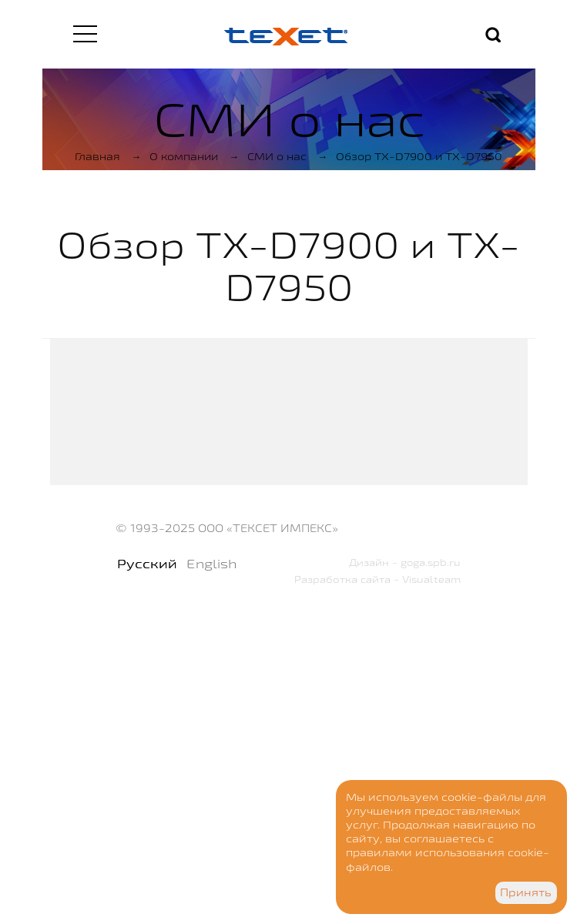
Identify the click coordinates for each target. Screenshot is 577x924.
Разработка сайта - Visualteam (377, 579)
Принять (526, 892)
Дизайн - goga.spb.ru (405, 562)
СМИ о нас (277, 156)
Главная (97, 156)
